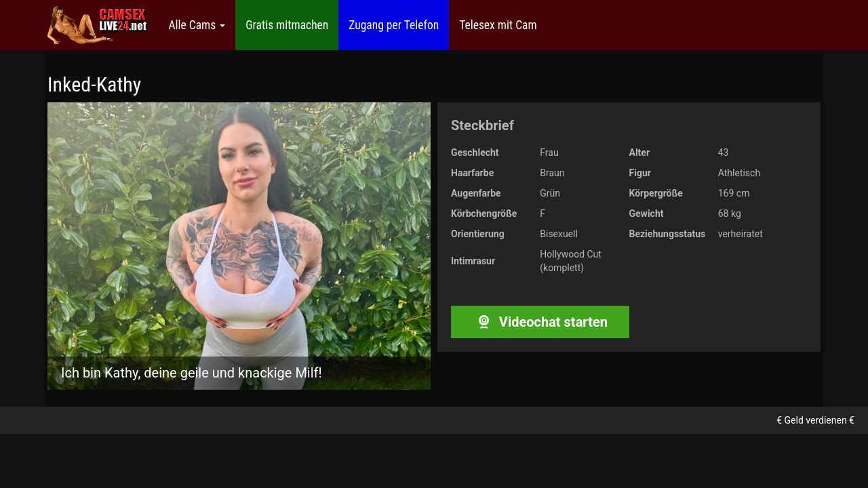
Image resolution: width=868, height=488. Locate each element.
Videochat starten (540, 322)
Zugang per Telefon (394, 25)
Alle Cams (197, 25)
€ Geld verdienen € (815, 420)
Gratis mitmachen (287, 25)
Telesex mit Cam (498, 25)
